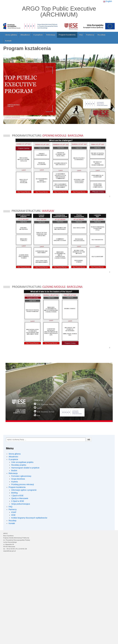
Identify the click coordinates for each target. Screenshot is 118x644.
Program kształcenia (67, 35)
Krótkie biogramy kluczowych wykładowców (29, 518)
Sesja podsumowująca (21, 504)
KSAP (14, 512)
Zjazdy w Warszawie (20, 498)
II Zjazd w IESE (18, 501)
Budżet (14, 471)
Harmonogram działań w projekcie (25, 468)
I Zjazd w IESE (17, 496)
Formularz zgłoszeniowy (21, 476)
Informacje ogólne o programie (24, 490)
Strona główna (11, 35)
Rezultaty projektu (19, 465)
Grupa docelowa (18, 479)
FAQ (81, 35)
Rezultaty (102, 35)
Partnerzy (90, 35)
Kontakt (8, 41)
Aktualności (25, 35)
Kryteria (14, 482)
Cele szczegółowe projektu (22, 462)
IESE (13, 515)
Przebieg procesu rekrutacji (23, 484)
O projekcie (38, 35)
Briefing (14, 493)
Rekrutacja (51, 35)
